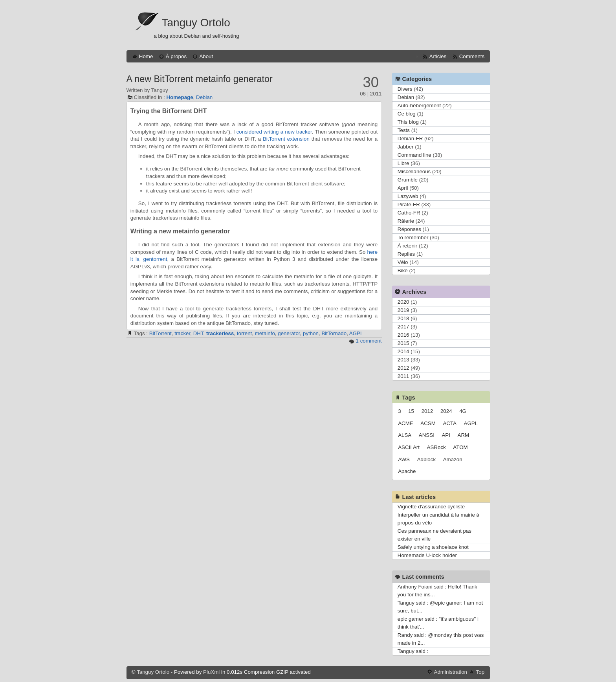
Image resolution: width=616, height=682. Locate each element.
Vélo (403, 262)
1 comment (369, 341)
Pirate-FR (409, 204)
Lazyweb (408, 196)
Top (480, 672)
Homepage (180, 97)
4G (463, 411)
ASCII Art (409, 447)
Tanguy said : (413, 651)
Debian (204, 97)
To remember (413, 237)
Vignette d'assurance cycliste (431, 507)
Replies (406, 254)
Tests (404, 130)
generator (289, 333)
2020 (403, 302)
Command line (414, 155)
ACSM (428, 423)
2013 (403, 360)
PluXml (211, 672)
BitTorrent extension (286, 139)
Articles (438, 56)
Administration (451, 672)
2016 (403, 335)
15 (411, 411)
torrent (245, 333)
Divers (405, 89)
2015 (403, 343)
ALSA (405, 435)
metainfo (265, 333)
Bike (403, 270)
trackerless (220, 333)
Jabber (406, 147)
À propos (176, 56)
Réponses (409, 229)
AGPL (356, 333)
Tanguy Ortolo (196, 23)
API (446, 435)
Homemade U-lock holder (427, 555)
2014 (403, 351)
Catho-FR (409, 213)
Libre (403, 163)
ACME (406, 423)
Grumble (408, 180)
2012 (403, 368)
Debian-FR (410, 138)
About (206, 56)
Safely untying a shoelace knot (433, 547)
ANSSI (427, 435)
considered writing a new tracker (274, 132)
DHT (198, 333)
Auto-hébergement (419, 105)
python (311, 333)
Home (146, 56)
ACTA (450, 423)
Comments (472, 56)
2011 (403, 376)
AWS (404, 459)
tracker (182, 333)
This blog (408, 122)
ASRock (436, 447)
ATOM (460, 447)
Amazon (453, 459)
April (403, 188)
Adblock (426, 459)
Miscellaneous (414, 171)
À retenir (407, 246)
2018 (403, 318)
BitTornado (334, 333)
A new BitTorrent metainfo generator (200, 79)
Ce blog (407, 114)
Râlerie (406, 221)
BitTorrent (160, 333)
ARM (464, 435)
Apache (407, 471)
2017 (403, 327)
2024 (446, 411)
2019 (403, 310)
